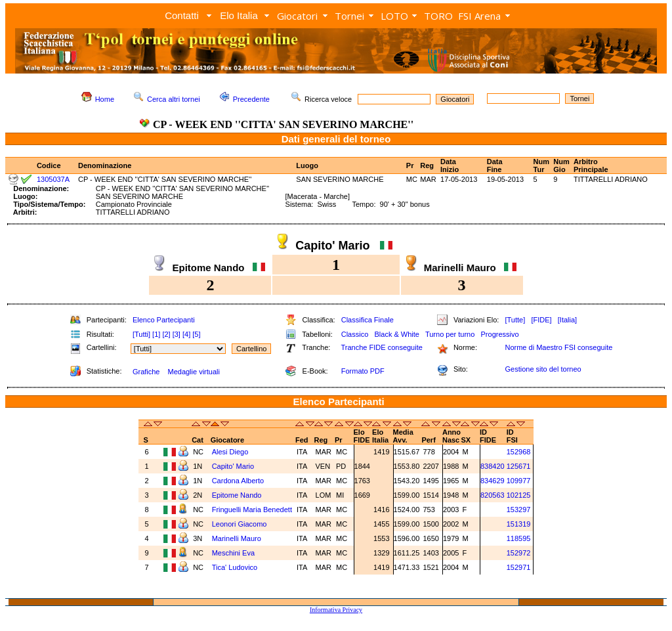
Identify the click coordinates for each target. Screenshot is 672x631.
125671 (519, 466)
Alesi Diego (231, 452)
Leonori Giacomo (241, 524)
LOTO (394, 16)
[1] (156, 334)
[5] (196, 334)
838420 (493, 466)
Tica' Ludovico (236, 567)
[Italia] (567, 320)
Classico (355, 334)
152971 (519, 567)
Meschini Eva (234, 553)
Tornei (349, 16)
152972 (519, 553)
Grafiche (146, 372)
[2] (166, 334)
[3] (177, 334)
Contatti (182, 15)
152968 (519, 452)
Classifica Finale (367, 320)
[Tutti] (141, 334)
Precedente (251, 99)
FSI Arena (479, 16)
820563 (493, 495)
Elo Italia (239, 15)
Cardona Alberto (239, 481)
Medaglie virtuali (193, 372)
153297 (519, 510)
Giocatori (297, 16)
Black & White (396, 334)
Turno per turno (450, 334)
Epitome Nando (238, 495)
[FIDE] (541, 320)
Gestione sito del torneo (543, 369)
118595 (519, 538)
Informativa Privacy (336, 610)
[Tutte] (515, 320)
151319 (519, 524)
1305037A (53, 179)
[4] (186, 334)
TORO (438, 16)
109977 (519, 481)
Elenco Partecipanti (164, 320)
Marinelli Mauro (238, 538)
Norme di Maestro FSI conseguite (558, 347)
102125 (519, 495)
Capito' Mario (234, 466)
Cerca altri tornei (174, 99)
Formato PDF (363, 371)
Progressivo (500, 334)
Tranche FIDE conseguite (382, 347)
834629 (493, 481)
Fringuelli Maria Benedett (252, 510)
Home (105, 99)
